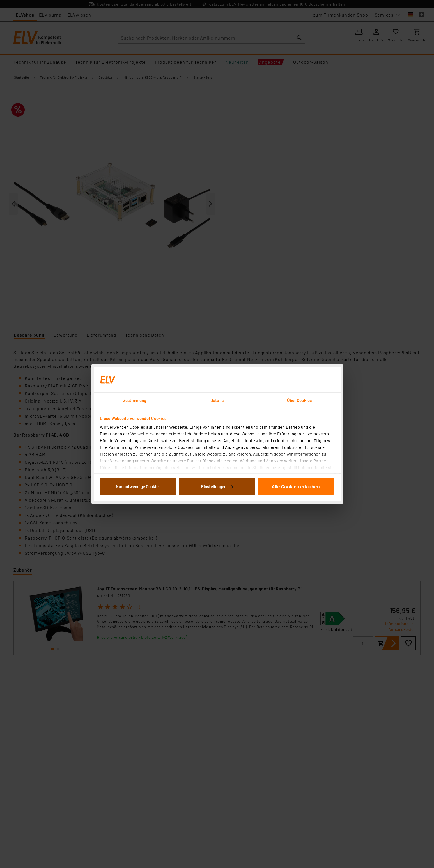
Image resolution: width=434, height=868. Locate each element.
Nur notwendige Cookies (138, 486)
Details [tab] (217, 400)
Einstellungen (217, 486)
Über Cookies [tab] (299, 400)
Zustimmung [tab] (135, 400)
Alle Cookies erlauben (296, 486)
